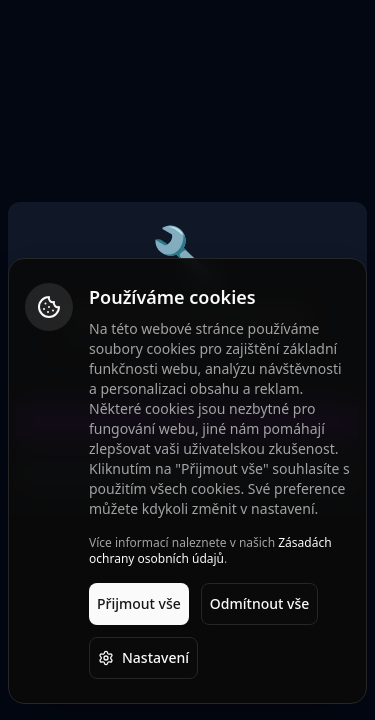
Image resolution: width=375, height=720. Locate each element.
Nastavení (143, 657)
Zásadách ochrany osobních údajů (210, 550)
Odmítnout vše (259, 603)
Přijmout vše (139, 603)
